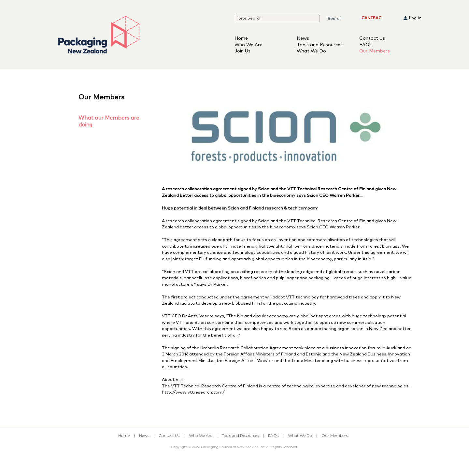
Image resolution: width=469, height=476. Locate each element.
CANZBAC (371, 18)
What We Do (311, 51)
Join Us (242, 51)
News (303, 38)
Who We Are (249, 45)
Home (241, 38)
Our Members (375, 51)
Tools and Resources (320, 45)
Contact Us (372, 38)
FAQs (365, 45)
